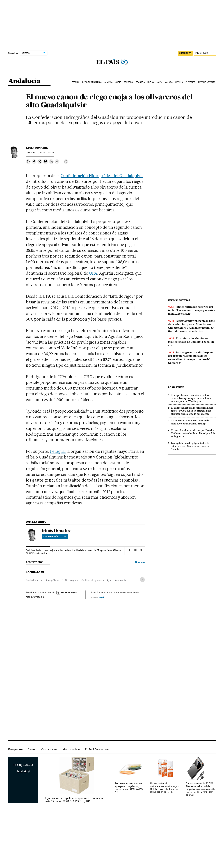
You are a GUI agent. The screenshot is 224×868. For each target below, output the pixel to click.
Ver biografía (55, 536)
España (75, 82)
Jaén (159, 82)
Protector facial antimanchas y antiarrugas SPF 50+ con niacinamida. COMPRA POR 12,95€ (164, 788)
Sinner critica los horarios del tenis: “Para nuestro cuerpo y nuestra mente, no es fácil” (191, 310)
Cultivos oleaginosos (92, 580)
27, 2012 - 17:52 (43, 153)
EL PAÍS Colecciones (97, 749)
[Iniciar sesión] (205, 53)
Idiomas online (71, 749)
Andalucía (24, 81)
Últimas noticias (207, 82)
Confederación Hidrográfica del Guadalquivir (102, 176)
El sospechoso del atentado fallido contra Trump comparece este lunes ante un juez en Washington (191, 398)
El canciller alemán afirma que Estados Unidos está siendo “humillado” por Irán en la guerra (193, 433)
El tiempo (190, 82)
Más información (36, 597)
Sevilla (179, 82)
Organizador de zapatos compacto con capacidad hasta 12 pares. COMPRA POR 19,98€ (74, 800)
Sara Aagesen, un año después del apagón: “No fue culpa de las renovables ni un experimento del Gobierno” (191, 358)
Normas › (140, 562)
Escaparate (15, 749)
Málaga (169, 82)
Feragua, (58, 451)
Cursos (32, 749)
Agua (109, 580)
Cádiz (118, 82)
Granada (140, 82)
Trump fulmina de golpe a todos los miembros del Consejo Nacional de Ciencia (190, 446)
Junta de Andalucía (92, 82)
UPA (93, 273)
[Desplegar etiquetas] (142, 580)
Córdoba (128, 82)
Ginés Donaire (37, 148)
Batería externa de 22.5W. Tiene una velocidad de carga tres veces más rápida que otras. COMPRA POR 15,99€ (201, 789)
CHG (64, 580)
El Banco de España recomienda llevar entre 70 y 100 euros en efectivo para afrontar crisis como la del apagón (192, 411)
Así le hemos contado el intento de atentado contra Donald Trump (190, 422)
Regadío (74, 580)
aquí (101, 597)
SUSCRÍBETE (185, 53)
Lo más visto (176, 387)
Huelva (151, 82)
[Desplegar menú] (11, 62)
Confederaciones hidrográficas (42, 580)
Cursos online (49, 749)
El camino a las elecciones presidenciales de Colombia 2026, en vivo (191, 342)
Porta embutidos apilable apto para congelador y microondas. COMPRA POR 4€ (130, 788)
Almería (109, 82)
